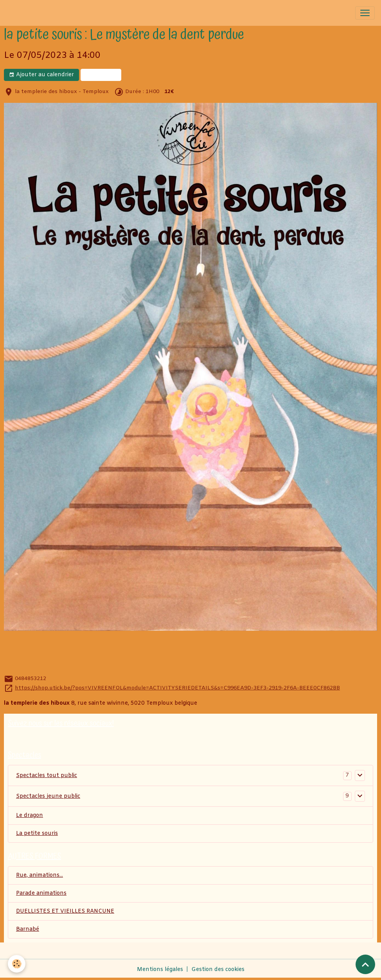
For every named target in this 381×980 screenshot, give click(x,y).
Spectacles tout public (47, 776)
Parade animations (41, 893)
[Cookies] (17, 964)
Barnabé (28, 929)
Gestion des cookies (218, 970)
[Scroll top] (365, 964)
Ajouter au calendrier (41, 75)
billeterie (101, 75)
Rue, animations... (40, 875)
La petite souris (37, 834)
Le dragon (30, 816)
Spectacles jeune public (48, 796)
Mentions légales (160, 970)
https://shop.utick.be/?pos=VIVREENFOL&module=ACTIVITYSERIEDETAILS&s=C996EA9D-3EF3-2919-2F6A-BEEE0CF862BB (177, 688)
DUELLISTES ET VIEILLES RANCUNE (65, 911)
